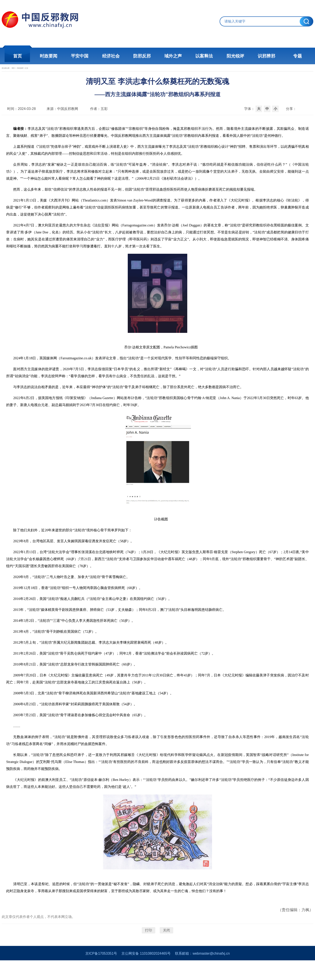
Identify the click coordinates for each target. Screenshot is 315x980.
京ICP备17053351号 (101, 973)
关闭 (166, 944)
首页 (20, 56)
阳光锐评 (234, 56)
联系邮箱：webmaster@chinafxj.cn (202, 973)
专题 (295, 56)
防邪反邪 (142, 56)
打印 (149, 944)
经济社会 (112, 56)
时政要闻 (50, 56)
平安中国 (81, 56)
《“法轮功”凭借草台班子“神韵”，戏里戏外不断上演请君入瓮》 (85, 160)
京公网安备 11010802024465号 (146, 973)
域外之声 (173, 56)
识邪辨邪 (265, 56)
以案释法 (203, 56)
